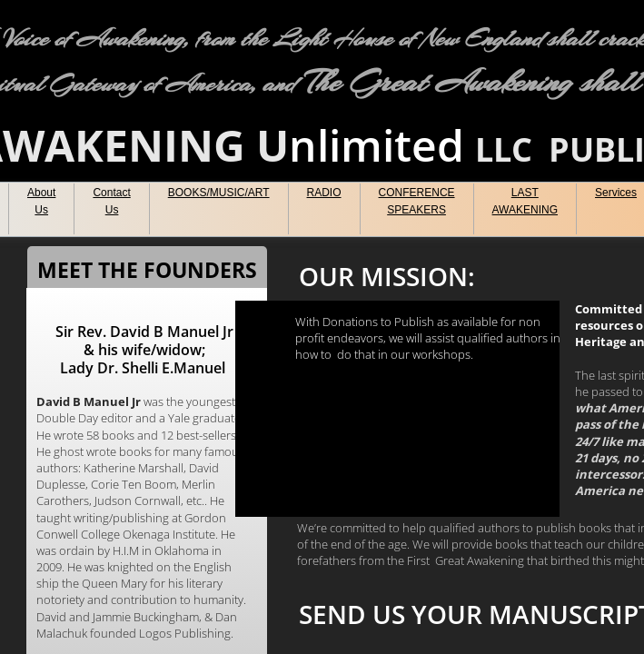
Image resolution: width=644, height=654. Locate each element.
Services (616, 193)
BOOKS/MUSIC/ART (219, 193)
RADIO (324, 193)
